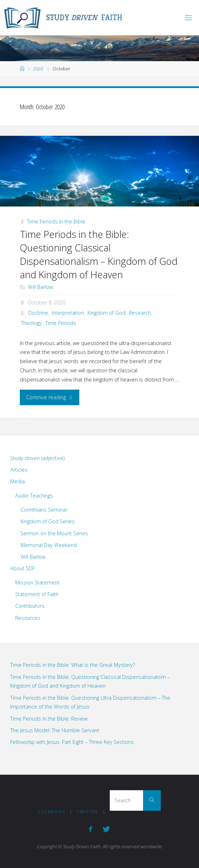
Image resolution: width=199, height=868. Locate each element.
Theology (31, 323)
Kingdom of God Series (48, 521)
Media (18, 481)
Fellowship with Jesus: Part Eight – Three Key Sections (72, 742)
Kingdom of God (106, 313)
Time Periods (61, 323)
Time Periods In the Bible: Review (49, 719)
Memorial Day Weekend (49, 545)
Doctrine (38, 313)
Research (140, 313)
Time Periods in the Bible (56, 222)
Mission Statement (37, 582)
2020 (38, 69)
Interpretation (68, 313)
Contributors (30, 606)
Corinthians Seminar (44, 510)
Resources (28, 618)
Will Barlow (33, 557)
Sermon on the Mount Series (54, 533)
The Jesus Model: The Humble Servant (55, 730)
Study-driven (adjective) (37, 458)
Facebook (52, 812)
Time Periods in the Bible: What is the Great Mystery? (73, 665)
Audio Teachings (34, 496)
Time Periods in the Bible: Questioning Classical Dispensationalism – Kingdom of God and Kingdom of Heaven (99, 254)
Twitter (88, 812)
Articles (19, 470)
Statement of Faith (37, 594)
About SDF (22, 568)
